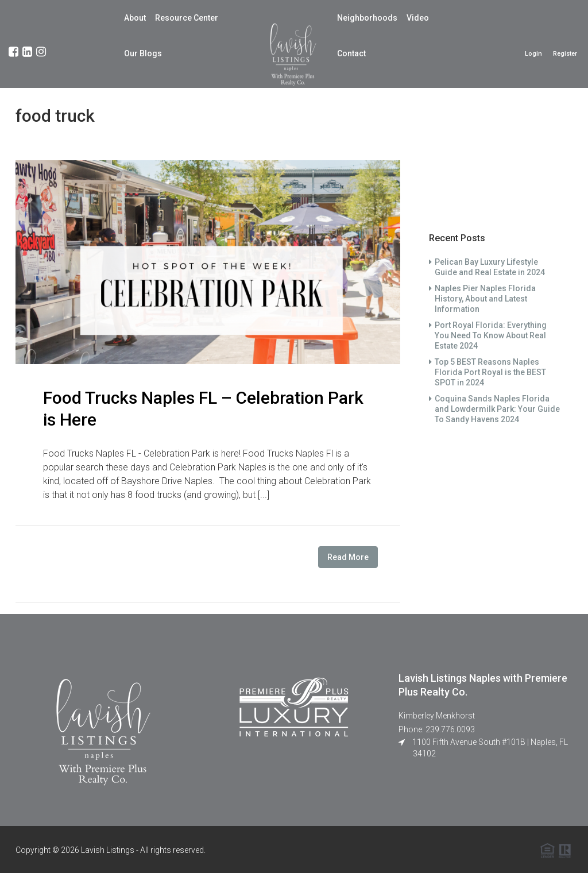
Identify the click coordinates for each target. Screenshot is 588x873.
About (135, 18)
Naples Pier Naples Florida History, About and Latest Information (485, 299)
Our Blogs (143, 53)
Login (533, 54)
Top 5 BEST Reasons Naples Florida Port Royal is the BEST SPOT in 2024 (490, 372)
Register (565, 54)
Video (418, 18)
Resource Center (187, 18)
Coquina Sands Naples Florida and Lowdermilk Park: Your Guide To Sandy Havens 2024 (497, 409)
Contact (351, 53)
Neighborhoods (367, 18)
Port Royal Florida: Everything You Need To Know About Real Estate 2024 (491, 335)
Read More (348, 557)
